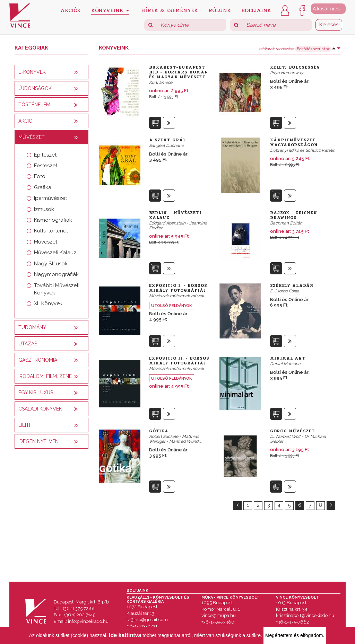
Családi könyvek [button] (40, 409)
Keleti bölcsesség (295, 67)
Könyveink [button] (110, 10)
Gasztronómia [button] (38, 360)
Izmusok (44, 209)
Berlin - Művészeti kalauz (175, 215)
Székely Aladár (292, 285)
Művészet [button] (32, 137)
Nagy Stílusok (51, 264)
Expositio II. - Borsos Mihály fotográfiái (179, 361)
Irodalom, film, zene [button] (45, 376)
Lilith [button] (25, 425)
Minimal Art (288, 358)
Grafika (43, 187)
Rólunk (220, 10)
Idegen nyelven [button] (38, 441)
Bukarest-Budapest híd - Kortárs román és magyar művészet (179, 72)
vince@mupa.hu (219, 615)
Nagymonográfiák (56, 274)
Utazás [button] (28, 344)
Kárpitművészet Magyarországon (294, 142)
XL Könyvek (48, 303)
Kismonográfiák (53, 220)
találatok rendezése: (276, 49)
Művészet (46, 242)
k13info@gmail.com (147, 620)
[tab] (51, 72)
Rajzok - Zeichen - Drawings (296, 215)
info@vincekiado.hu (88, 621)
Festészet (46, 166)
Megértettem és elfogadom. (295, 635)
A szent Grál (167, 140)
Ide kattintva (125, 635)
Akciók (71, 10)
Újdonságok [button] (35, 88)
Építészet (45, 155)
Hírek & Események (170, 10)
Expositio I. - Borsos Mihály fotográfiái (178, 288)
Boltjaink (256, 10)
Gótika (159, 431)
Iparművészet (50, 198)
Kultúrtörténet (51, 231)
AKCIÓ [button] (25, 121)
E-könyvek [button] (32, 72)
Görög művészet (292, 431)
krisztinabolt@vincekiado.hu (305, 615)
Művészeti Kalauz (55, 253)
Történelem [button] (34, 105)
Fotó (40, 176)
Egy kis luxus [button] (36, 392)
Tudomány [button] (32, 327)
